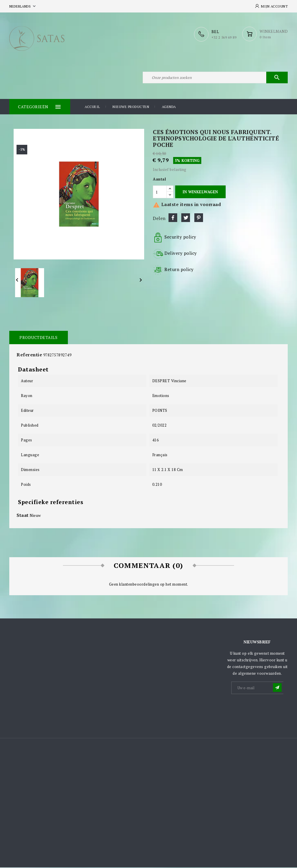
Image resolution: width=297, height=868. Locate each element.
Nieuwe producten (131, 107)
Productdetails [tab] (38, 338)
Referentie (29, 355)
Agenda (169, 107)
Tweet (186, 218)
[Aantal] (160, 192)
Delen (173, 218)
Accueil (92, 107)
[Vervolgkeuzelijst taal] (23, 6)
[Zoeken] (215, 78)
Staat (23, 516)
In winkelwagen (200, 192)
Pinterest (199, 218)
